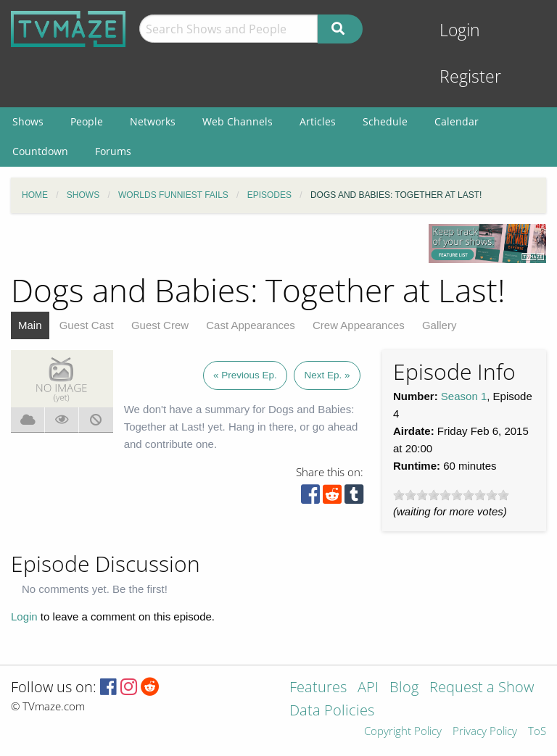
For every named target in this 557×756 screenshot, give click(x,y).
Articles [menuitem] (318, 121)
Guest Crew (160, 325)
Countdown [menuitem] (40, 151)
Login (460, 30)
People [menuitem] (87, 121)
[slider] (451, 495)
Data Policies (332, 711)
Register (470, 76)
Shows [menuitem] (28, 121)
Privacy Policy (485, 732)
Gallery (440, 325)
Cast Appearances (251, 325)
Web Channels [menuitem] (238, 121)
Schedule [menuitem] (385, 121)
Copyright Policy (403, 732)
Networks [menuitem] (153, 121)
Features (318, 688)
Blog (404, 688)
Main (30, 325)
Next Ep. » (327, 375)
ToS (537, 732)
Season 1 (464, 396)
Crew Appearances (359, 325)
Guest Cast (87, 325)
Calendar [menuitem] (457, 121)
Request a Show (482, 688)
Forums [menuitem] (113, 151)
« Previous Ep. (245, 375)
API (368, 688)
